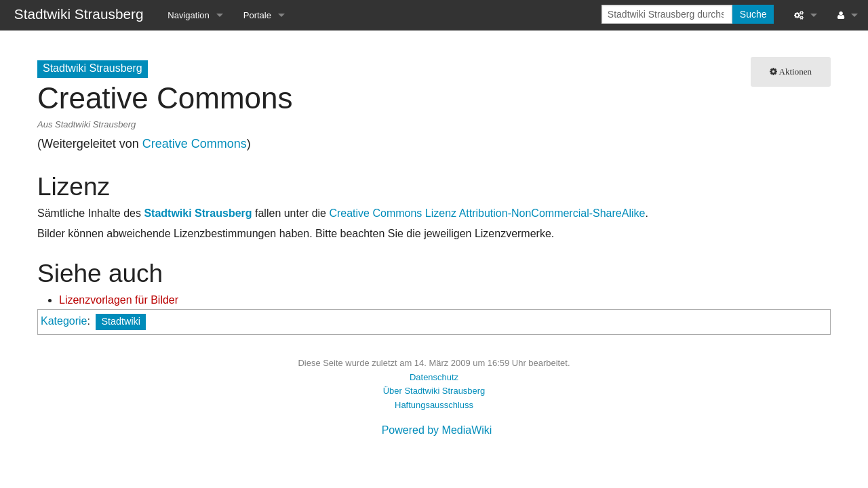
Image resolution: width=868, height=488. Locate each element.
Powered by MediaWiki (437, 430)
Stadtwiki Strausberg (198, 213)
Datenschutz (434, 377)
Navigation (188, 15)
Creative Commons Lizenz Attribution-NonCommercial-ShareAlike (487, 213)
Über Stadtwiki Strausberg (434, 391)
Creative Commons (195, 144)
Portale (257, 15)
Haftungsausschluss (434, 405)
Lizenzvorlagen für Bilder (119, 300)
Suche (753, 14)
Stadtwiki (121, 321)
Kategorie (64, 321)
